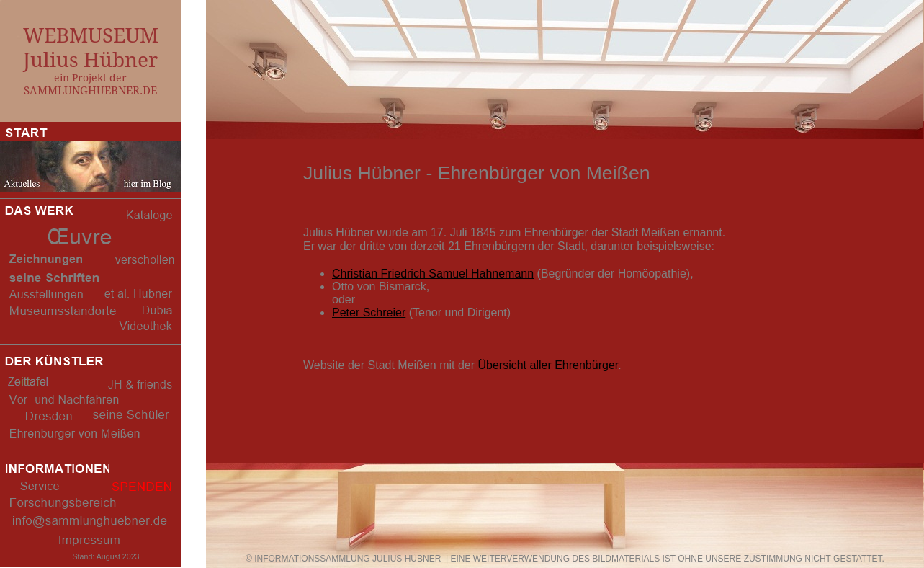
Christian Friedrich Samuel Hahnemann (433, 274)
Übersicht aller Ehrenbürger (548, 365)
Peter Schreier (369, 312)
